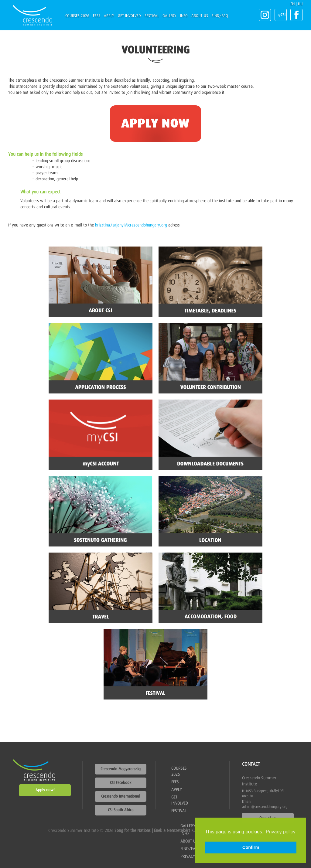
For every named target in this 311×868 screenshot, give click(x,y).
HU (300, 4)
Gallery (169, 16)
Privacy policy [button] (281, 832)
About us (200, 16)
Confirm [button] (251, 847)
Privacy (188, 856)
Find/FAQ (220, 16)
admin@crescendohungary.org (265, 807)
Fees (97, 16)
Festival (152, 16)
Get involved (129, 16)
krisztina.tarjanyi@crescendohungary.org (131, 225)
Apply (109, 16)
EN (292, 4)
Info (184, 16)
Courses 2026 (77, 16)
